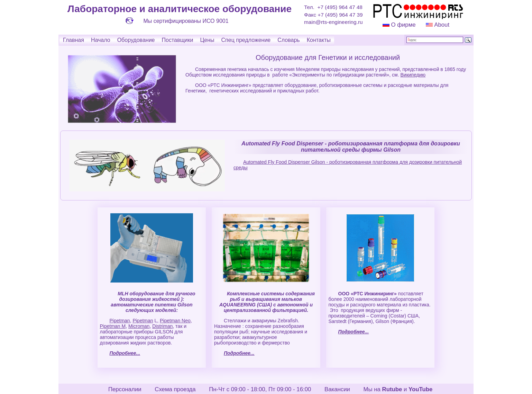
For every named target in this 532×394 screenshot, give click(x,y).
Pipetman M (113, 326)
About (441, 25)
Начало (101, 40)
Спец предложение (246, 40)
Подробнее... (125, 353)
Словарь (288, 40)
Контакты (319, 40)
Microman (139, 326)
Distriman (162, 326)
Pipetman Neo (175, 321)
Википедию (413, 75)
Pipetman (120, 321)
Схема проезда (175, 389)
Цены (207, 40)
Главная (74, 40)
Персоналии (125, 389)
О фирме (403, 25)
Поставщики (177, 40)
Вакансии (337, 389)
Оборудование (136, 40)
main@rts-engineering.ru (333, 22)
